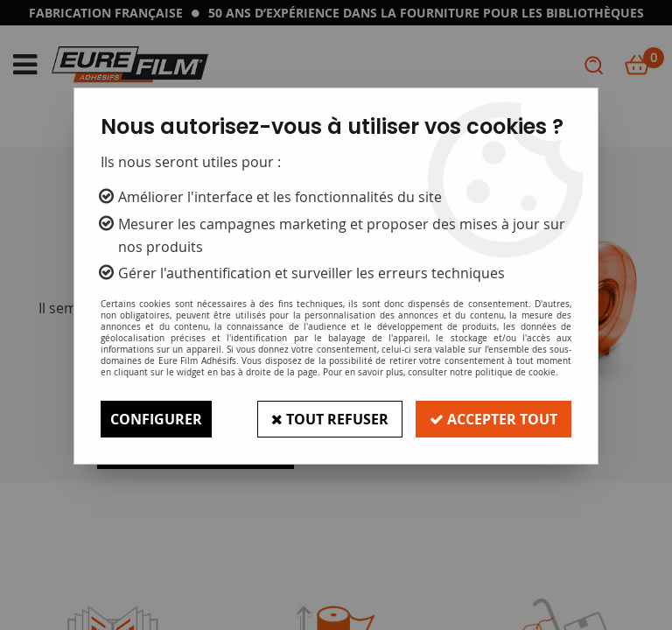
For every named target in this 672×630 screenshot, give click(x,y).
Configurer (156, 419)
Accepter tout (493, 419)
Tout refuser (330, 419)
